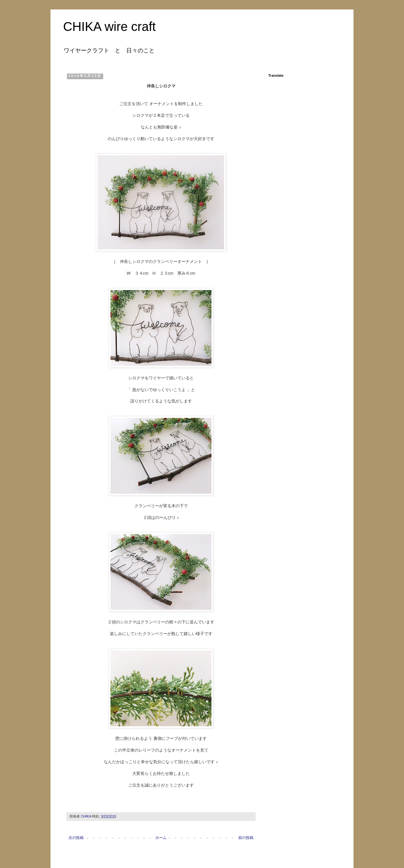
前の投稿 (246, 838)
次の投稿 (76, 838)
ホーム (161, 838)
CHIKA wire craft (109, 27)
